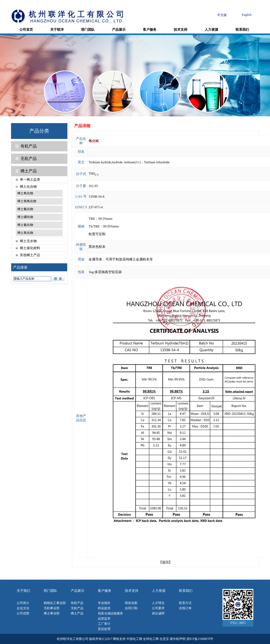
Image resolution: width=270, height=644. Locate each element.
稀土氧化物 (25, 193)
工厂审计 (104, 624)
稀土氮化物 (25, 225)
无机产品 (29, 159)
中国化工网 (134, 639)
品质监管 (104, 619)
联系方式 (185, 603)
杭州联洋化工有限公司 (73, 639)
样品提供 (104, 608)
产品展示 (119, 30)
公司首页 (26, 30)
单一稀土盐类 (30, 180)
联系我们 (242, 30)
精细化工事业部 (55, 603)
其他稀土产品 (30, 255)
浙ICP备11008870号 (200, 639)
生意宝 (164, 639)
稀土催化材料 (30, 248)
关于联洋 (57, 30)
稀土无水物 (28, 241)
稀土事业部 (52, 613)
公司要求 (158, 608)
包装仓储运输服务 (110, 613)
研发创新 (131, 603)
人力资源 (211, 30)
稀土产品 (29, 171)
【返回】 (165, 562)
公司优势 (23, 613)
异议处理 (104, 629)
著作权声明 (178, 639)
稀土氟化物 (25, 209)
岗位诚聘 (158, 613)
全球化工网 (151, 639)
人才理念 (158, 603)
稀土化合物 (28, 187)
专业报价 (104, 603)
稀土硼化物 (25, 217)
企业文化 (23, 608)
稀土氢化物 (25, 233)
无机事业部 (52, 608)
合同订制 (131, 608)
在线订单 (185, 608)
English (247, 15)
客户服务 (150, 30)
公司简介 (23, 603)
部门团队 (88, 30)
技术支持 (181, 30)
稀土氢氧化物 (27, 201)
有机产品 (29, 146)
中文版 (222, 15)
